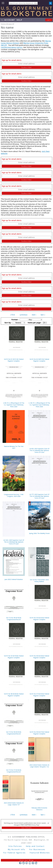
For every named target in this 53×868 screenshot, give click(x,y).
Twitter (23, 863)
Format (15, 320)
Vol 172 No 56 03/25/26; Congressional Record (14, 733)
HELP (19, 20)
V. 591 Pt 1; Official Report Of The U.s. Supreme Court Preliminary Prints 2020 (39, 405)
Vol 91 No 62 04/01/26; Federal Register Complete (39, 360)
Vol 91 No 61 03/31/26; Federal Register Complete (14, 360)
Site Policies (15, 846)
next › (34, 315)
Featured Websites (40, 853)
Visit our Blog (27, 860)
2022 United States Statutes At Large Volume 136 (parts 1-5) (39, 766)
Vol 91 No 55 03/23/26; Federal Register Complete (39, 619)
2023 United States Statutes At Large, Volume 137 (14, 804)
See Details (26, 828)
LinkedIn (36, 863)
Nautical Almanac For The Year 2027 (14, 447)
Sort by (8, 323)
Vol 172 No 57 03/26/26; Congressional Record (14, 771)
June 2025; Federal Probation (14, 579)
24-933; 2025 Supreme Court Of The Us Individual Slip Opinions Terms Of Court (39, 450)
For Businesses (37, 849)
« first (13, 315)
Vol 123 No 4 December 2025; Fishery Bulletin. (39, 581)
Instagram (27, 863)
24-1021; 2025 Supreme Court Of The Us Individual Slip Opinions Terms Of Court (14, 542)
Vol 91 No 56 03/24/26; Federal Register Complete (39, 657)
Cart (49, 20)
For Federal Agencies (14, 853)
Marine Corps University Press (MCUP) (25, 44)
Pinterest (33, 863)
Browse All (10, 24)
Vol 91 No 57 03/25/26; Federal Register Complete (39, 695)
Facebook (20, 863)
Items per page (34, 323)
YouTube (30, 863)
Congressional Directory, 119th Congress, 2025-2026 (14, 495)
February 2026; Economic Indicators (39, 809)
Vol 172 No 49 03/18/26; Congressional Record (14, 619)
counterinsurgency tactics (12, 47)
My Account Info (16, 849)
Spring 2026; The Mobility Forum (39, 533)
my (8, 20)
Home (3, 24)
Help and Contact (35, 846)
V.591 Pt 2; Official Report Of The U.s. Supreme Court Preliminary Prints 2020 (14, 405)
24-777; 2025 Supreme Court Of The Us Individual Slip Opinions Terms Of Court (39, 496)
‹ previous (23, 315)
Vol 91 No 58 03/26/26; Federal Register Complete (14, 695)
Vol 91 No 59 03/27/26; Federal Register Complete (39, 733)
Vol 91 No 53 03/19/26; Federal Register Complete (14, 657)
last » (43, 315)
